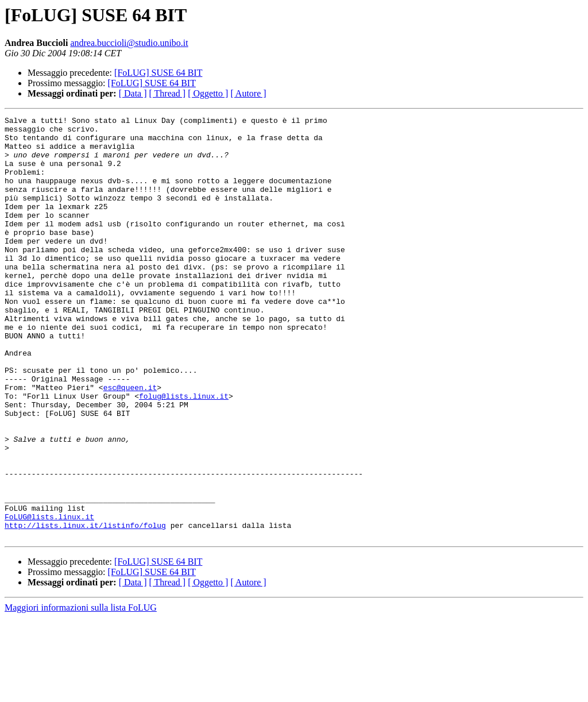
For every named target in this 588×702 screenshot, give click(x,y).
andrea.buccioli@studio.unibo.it (129, 43)
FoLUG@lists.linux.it (49, 597)
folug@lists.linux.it (184, 453)
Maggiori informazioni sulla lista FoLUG (81, 692)
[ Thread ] (168, 93)
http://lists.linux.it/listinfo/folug (85, 608)
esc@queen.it (130, 442)
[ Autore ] (248, 93)
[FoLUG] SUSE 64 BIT (158, 73)
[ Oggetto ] (208, 93)
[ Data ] (133, 93)
